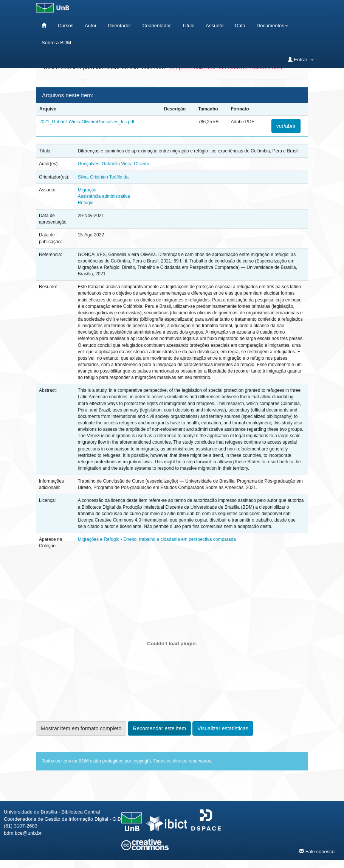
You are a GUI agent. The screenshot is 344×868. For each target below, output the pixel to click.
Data (240, 26)
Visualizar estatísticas (223, 728)
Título (188, 26)
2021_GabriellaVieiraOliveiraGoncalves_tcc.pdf (87, 122)
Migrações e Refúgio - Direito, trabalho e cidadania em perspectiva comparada (157, 539)
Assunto (215, 26)
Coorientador (157, 26)
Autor (91, 26)
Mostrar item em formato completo (81, 728)
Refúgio (86, 203)
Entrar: (301, 59)
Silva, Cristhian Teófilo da (103, 177)
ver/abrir (286, 126)
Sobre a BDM (56, 43)
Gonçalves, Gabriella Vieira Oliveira (114, 164)
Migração (87, 190)
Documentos (272, 26)
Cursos (66, 26)
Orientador (119, 26)
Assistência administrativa (104, 196)
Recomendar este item (159, 728)
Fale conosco (317, 851)
